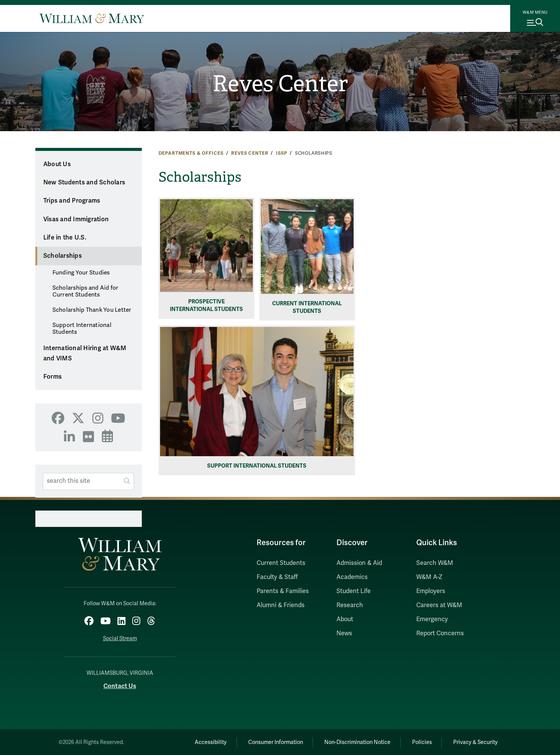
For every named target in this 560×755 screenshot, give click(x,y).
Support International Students (82, 328)
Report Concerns (440, 633)
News (344, 633)
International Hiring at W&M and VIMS (85, 353)
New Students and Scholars (84, 182)
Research (350, 605)
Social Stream (120, 638)
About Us (57, 164)
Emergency (432, 619)
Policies (421, 742)
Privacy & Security (475, 742)
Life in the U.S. (65, 238)
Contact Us (120, 686)
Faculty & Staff (277, 577)
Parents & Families (283, 591)
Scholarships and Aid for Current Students (86, 291)
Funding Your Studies (81, 273)
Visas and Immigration (76, 219)
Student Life (354, 591)
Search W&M (435, 563)
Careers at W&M (439, 605)
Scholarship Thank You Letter (92, 310)
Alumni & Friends (281, 605)
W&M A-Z (429, 577)
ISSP (282, 153)
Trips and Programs (72, 201)
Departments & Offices (191, 153)
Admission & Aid (359, 563)
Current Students (281, 563)
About (345, 619)
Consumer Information (273, 742)
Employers (431, 591)
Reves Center (280, 84)
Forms (52, 377)
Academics (352, 577)
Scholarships (63, 256)
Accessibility (207, 742)
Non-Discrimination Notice (355, 742)
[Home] (92, 18)
